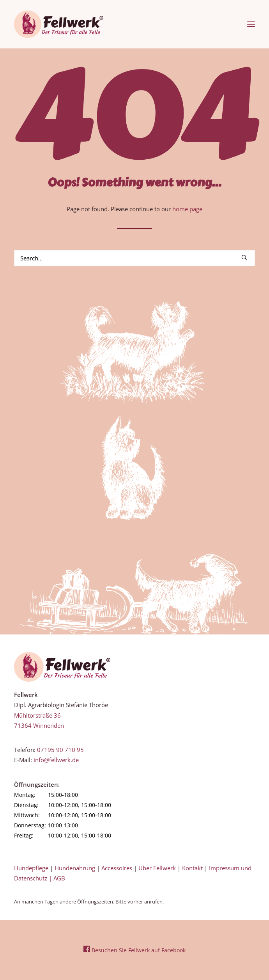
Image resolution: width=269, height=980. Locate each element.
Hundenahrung (75, 868)
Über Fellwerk (157, 868)
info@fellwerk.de (56, 760)
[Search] (134, 258)
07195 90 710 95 (60, 750)
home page (187, 209)
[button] (251, 24)
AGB (59, 878)
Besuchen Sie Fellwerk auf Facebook (134, 950)
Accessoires (117, 868)
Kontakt (192, 868)
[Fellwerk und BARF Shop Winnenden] (59, 24)
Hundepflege (31, 868)
